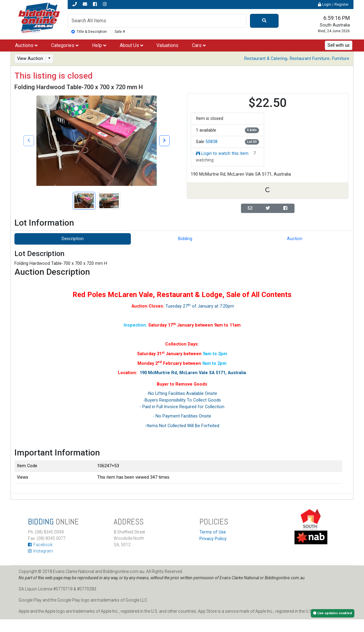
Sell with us (339, 45)
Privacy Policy (213, 539)
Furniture (341, 59)
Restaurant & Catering (266, 59)
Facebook (40, 545)
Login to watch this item (222, 153)
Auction (295, 239)
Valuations (167, 45)
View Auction (30, 59)
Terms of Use (213, 532)
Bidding (185, 239)
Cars (199, 45)
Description (73, 239)
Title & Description (92, 32)
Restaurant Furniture (310, 59)
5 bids (252, 130)
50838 (211, 142)
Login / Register (333, 5)
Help (99, 45)
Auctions (26, 45)
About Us (131, 45)
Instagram (40, 551)
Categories (65, 45)
